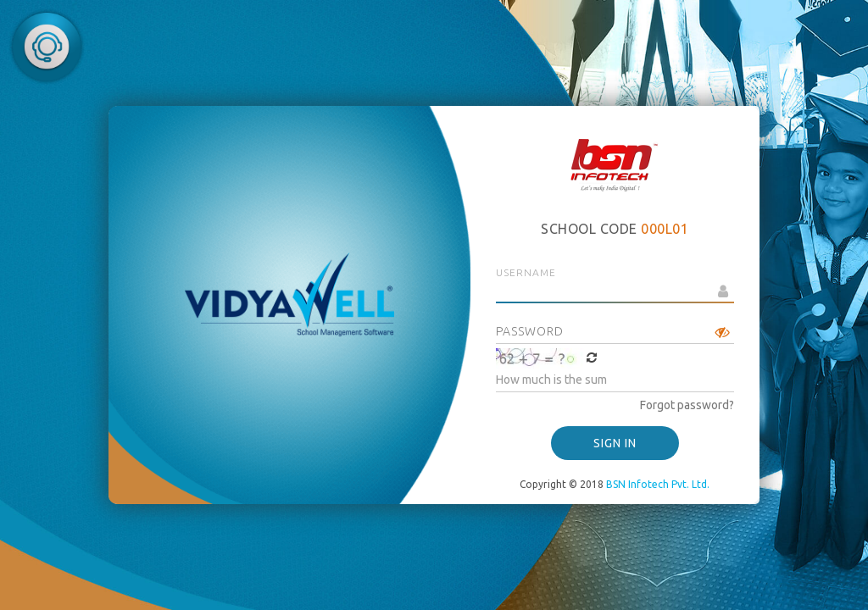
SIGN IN (615, 443)
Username (526, 272)
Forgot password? (687, 405)
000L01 (665, 229)
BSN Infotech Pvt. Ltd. (658, 484)
